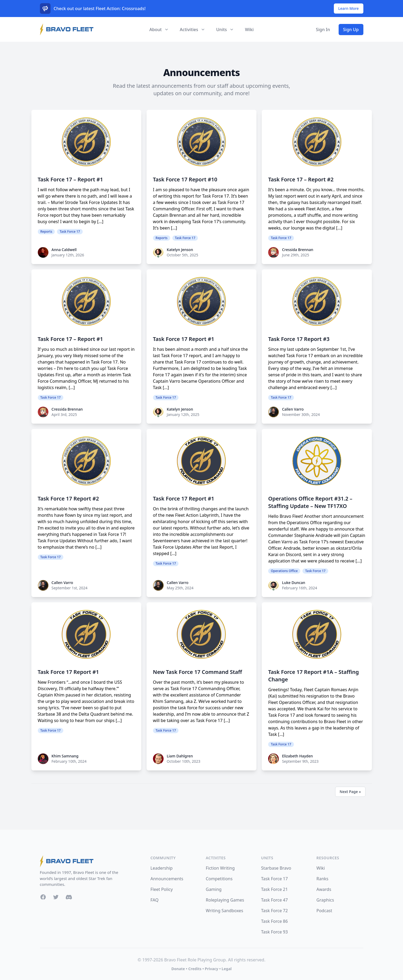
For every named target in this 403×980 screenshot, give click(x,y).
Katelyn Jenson (180, 250)
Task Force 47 (275, 900)
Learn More (349, 8)
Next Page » (350, 792)
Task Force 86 (275, 921)
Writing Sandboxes (225, 911)
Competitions (219, 879)
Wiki (249, 30)
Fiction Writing (220, 868)
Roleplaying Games (225, 900)
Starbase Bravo (276, 868)
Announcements (167, 879)
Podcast (324, 911)
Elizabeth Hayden (297, 756)
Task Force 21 (275, 889)
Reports (46, 232)
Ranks (323, 879)
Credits (195, 969)
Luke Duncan (294, 583)
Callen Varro (293, 409)
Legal (227, 969)
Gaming (214, 889)
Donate (178, 969)
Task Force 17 (70, 232)
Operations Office (284, 571)
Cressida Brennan (298, 250)
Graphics (325, 900)
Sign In (323, 30)
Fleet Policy (162, 889)
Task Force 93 (275, 932)
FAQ (155, 900)
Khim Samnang (65, 756)
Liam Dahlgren (180, 756)
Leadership (162, 868)
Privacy (212, 969)
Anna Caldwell (64, 250)
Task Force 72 (275, 911)
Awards (324, 889)
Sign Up (351, 30)
